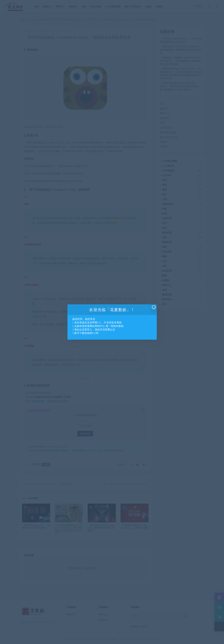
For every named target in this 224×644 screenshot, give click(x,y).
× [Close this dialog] (154, 307)
